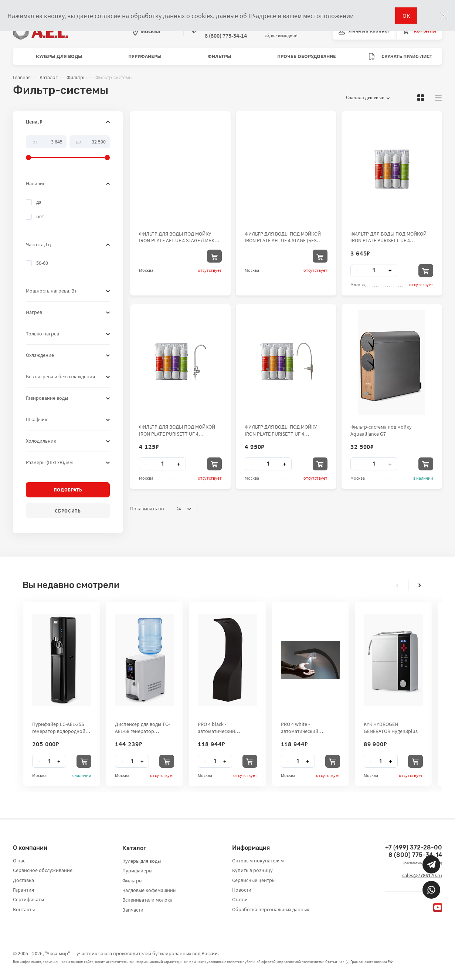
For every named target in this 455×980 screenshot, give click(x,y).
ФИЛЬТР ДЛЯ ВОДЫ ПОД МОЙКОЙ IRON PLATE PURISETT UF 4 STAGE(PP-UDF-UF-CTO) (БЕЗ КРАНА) (391, 237)
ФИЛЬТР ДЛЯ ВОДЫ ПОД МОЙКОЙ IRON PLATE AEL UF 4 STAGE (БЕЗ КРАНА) (283, 237)
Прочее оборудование (307, 56)
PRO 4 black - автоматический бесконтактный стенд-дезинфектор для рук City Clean (227, 727)
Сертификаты (28, 899)
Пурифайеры (145, 56)
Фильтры (220, 56)
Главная (22, 77)
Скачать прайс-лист (401, 56)
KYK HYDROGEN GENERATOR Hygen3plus (391, 727)
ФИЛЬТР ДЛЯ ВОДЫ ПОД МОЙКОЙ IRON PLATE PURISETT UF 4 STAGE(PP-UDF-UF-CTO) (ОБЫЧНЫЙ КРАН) (178, 430)
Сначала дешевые (368, 98)
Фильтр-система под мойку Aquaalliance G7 (381, 430)
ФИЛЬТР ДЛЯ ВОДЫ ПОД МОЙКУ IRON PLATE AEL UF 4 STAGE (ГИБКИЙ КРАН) (180, 237)
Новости (242, 890)
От (35, 141)
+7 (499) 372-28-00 (414, 847)
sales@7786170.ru (422, 875)
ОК (406, 16)
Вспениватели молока (147, 900)
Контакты (24, 909)
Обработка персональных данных (271, 909)
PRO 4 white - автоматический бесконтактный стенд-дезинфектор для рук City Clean (310, 727)
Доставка (23, 880)
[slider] (68, 148)
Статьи (240, 899)
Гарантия (23, 890)
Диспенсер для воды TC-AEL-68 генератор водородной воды (142, 727)
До (79, 141)
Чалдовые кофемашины (149, 890)
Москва (146, 31)
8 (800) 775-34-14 (415, 855)
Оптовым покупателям (258, 861)
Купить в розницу (252, 870)
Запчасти (133, 910)
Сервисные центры (254, 880)
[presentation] (397, 585)
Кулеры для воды (59, 56)
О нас (19, 861)
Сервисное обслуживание (43, 870)
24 (184, 509)
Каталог (49, 77)
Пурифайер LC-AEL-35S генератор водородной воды (59, 727)
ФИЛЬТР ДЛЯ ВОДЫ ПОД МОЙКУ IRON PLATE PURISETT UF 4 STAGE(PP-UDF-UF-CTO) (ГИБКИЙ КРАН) (281, 430)
